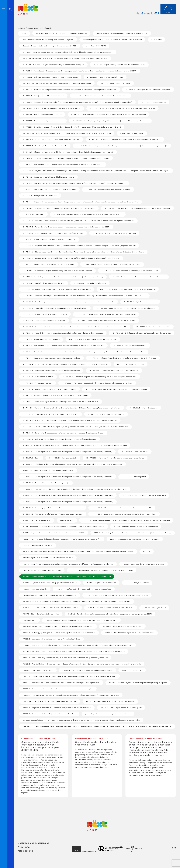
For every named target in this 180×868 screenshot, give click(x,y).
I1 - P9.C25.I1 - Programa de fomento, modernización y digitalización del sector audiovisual (125, 139)
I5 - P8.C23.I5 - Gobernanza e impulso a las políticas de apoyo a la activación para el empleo (59, 439)
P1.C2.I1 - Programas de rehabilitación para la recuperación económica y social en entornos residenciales (63, 527)
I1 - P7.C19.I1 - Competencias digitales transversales (43, 121)
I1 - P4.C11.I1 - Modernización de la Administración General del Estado (101, 96)
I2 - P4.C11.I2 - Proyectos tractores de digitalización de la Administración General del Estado (59, 208)
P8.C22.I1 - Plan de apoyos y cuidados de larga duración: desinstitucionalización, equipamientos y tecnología (65, 658)
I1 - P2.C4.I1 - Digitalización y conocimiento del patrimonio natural (119, 65)
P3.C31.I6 (147, 552)
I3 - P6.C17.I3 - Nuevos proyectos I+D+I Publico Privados (45, 314)
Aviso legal (24, 847)
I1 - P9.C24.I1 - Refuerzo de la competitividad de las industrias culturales (51, 139)
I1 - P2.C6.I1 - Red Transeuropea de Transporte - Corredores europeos (50, 77)
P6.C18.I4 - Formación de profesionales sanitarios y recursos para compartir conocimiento (58, 626)
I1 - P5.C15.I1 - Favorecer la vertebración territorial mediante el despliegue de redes (122, 108)
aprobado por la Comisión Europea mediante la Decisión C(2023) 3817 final (112, 40)
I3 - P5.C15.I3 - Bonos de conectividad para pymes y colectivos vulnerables (126, 308)
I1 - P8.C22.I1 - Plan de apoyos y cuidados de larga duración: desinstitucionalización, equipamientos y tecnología (67, 133)
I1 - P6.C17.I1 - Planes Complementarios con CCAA (42, 114)
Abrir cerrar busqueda (10, 9)
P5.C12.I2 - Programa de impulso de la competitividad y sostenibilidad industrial (102, 570)
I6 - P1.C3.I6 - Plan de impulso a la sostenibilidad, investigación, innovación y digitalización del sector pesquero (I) (67, 452)
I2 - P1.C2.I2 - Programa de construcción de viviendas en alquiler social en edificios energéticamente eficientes (66, 158)
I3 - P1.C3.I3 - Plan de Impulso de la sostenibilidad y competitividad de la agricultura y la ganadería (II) (63, 277)
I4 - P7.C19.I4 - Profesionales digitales (38, 383)
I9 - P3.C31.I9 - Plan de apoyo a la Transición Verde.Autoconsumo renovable (53, 508)
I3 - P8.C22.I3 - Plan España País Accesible (153, 327)
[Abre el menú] (4, 9)
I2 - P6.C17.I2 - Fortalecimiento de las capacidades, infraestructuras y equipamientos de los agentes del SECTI (66, 227)
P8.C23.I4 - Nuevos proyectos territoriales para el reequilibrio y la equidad (138, 683)
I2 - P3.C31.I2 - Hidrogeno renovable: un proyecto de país (108, 189)
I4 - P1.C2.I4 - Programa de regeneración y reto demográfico (93, 339)
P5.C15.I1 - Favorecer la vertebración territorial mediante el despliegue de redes (117, 595)
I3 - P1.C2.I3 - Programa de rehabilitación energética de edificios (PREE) (130, 271)
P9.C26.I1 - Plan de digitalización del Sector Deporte (121, 708)
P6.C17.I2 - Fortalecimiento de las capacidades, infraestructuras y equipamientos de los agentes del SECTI (110, 614)
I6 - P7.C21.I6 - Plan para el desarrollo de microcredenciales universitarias (115, 458)
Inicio (22, 6)
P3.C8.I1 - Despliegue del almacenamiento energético (144, 564)
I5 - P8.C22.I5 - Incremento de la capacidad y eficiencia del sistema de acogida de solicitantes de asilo (63, 433)
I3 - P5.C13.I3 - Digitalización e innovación (140, 302)
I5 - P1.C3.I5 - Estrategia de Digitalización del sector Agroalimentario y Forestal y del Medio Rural (61, 402)
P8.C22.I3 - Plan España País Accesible (38, 670)
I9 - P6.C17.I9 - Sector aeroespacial (37, 520)
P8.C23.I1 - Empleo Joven (132, 670)
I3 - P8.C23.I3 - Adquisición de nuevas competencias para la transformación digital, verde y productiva (63, 333)
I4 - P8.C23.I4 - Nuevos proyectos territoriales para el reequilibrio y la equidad (116, 389)
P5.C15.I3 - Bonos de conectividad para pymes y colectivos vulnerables (50, 608)
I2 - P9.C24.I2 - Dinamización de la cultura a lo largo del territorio (49, 264)
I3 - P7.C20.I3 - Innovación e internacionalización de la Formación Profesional (105, 320)
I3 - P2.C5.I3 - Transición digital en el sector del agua (44, 283)
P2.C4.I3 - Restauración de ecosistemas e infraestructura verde (135, 539)
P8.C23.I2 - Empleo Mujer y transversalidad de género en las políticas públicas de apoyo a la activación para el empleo (69, 676)
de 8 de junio (157, 40)
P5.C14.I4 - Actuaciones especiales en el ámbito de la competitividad (50, 595)
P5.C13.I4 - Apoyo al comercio (137, 583)
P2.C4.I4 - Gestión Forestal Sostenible (38, 545)
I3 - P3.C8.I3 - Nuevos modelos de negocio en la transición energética (128, 289)
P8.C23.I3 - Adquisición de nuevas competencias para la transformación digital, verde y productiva (61, 683)
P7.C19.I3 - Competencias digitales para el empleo (122, 626)
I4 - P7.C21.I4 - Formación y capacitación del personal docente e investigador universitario (97, 383)
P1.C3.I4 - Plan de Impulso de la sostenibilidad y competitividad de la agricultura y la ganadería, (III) (62, 539)
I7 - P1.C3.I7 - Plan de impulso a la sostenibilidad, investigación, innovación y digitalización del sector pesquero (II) (68, 477)
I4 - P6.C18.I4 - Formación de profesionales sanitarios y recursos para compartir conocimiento (100, 377)
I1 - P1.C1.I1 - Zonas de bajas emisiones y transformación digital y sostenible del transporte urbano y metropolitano (68, 52)
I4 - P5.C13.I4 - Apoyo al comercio (131, 364)
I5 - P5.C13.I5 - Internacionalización (144, 408)
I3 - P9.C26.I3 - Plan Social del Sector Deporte (41, 339)
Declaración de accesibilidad (34, 843)
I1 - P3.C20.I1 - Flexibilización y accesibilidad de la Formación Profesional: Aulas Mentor (57, 83)
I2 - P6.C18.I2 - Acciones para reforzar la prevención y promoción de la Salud (53, 233)
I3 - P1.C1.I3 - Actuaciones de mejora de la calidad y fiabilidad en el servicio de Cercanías (57, 271)
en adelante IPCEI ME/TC (96, 46)
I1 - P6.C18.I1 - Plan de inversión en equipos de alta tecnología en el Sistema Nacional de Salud (108, 114)
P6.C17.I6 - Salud (29, 620)
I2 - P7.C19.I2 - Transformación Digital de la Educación (114, 233)
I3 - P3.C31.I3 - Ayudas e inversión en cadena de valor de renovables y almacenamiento (57, 289)
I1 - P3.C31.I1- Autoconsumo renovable (115, 83)
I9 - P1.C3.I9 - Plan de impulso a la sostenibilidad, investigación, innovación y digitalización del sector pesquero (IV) (68, 502)
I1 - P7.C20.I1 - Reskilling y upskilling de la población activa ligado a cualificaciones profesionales (110, 121)
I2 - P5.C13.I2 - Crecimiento (33, 214)
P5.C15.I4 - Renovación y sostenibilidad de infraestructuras (111, 608)
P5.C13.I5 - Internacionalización (35, 589)
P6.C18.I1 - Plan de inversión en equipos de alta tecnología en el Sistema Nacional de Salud (81, 620)
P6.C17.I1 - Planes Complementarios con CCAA (41, 614)
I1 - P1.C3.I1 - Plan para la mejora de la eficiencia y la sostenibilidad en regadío (53, 65)
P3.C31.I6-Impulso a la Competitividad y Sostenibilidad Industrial (48, 558)
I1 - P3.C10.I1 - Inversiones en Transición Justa (105, 77)
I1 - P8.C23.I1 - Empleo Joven (132, 133)
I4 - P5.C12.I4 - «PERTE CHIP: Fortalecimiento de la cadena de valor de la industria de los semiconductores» (65, 364)
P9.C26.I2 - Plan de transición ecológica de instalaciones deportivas (49, 714)
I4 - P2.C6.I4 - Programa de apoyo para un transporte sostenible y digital (51, 358)
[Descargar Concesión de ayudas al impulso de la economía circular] (97, 747)
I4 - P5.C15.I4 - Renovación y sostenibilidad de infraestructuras (114, 371)
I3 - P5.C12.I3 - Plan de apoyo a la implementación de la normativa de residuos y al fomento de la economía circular (68, 302)
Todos (24, 33)
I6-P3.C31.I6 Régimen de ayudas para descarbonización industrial (48, 470)
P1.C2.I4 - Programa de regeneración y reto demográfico (136, 527)
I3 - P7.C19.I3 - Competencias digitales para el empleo (44, 320)
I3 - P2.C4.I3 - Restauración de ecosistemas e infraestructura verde (139, 277)
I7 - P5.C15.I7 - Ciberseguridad (134, 477)
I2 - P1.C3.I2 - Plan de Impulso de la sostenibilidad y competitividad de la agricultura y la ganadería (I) (63, 164)
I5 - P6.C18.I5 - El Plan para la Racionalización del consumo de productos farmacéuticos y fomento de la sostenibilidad (70, 420)
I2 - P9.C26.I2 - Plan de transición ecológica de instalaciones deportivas (112, 264)
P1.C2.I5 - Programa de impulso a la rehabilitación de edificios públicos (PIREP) (54, 533)
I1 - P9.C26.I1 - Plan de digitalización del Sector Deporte (45, 146)
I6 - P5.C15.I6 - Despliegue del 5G (135, 452)
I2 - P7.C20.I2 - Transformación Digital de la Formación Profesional (49, 239)
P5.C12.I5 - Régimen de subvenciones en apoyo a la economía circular (50, 583)
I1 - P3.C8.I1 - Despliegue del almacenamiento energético (148, 90)
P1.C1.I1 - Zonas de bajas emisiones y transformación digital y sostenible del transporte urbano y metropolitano (126, 520)
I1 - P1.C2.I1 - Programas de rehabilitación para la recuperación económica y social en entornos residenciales (65, 58)
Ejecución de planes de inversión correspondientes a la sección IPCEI (50, 46)
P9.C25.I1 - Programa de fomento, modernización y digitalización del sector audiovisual (57, 708)
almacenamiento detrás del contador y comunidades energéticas (61, 33)
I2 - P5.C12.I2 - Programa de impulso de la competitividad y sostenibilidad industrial (137, 208)
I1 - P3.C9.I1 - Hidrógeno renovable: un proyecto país (43, 96)
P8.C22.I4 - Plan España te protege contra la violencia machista (88, 670)
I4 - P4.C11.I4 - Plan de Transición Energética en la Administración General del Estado (123, 358)
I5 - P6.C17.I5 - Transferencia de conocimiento (106, 414)
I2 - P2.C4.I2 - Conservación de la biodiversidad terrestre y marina (48, 177)
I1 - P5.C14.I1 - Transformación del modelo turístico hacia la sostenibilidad (52, 108)
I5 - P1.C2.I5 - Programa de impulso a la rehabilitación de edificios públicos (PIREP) (55, 395)
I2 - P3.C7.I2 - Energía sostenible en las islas (40, 196)
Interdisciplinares (67, 520)
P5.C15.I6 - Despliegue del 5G (154, 608)
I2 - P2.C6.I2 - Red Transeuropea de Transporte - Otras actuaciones (49, 189)
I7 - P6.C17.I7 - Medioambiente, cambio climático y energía (46, 483)
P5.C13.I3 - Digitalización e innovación (101, 583)
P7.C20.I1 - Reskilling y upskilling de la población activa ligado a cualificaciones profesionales (59, 633)
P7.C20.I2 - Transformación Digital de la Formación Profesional (129, 633)
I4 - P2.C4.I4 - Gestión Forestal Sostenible (130, 346)
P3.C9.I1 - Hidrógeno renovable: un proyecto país (42, 570)
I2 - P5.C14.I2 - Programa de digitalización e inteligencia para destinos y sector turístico (88, 214)
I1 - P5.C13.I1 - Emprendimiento (154, 102)
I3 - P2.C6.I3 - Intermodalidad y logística (90, 283)
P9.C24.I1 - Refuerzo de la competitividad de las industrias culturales (50, 701)
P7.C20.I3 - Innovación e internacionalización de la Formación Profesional (51, 639)
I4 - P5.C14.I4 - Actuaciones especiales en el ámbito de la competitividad (51, 371)
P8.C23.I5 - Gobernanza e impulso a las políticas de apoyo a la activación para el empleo (58, 689)
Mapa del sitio (26, 851)
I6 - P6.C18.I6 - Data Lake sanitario (63, 458)
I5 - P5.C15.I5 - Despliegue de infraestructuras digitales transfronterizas (51, 414)
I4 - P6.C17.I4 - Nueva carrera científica (38, 377)
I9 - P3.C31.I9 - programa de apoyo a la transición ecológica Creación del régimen (124, 514)
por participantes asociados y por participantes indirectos (108, 714)
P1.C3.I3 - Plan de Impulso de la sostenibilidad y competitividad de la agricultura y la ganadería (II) (133, 533)
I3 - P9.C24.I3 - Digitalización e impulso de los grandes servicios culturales (142, 333)
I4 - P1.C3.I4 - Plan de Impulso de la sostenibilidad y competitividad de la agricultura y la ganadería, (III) (63, 346)
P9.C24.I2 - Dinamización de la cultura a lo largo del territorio (110, 701)
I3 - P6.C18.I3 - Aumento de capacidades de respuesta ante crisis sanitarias (106, 314)
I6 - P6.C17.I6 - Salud (31, 458)
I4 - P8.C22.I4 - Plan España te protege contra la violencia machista (49, 389)
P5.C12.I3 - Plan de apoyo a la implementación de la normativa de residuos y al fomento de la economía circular (67, 577)
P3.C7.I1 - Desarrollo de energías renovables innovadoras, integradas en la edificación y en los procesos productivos (68, 564)
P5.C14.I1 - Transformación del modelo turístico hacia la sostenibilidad (84, 589)
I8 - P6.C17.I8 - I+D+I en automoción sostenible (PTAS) (144, 495)
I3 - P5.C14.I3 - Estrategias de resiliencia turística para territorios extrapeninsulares (55, 308)
